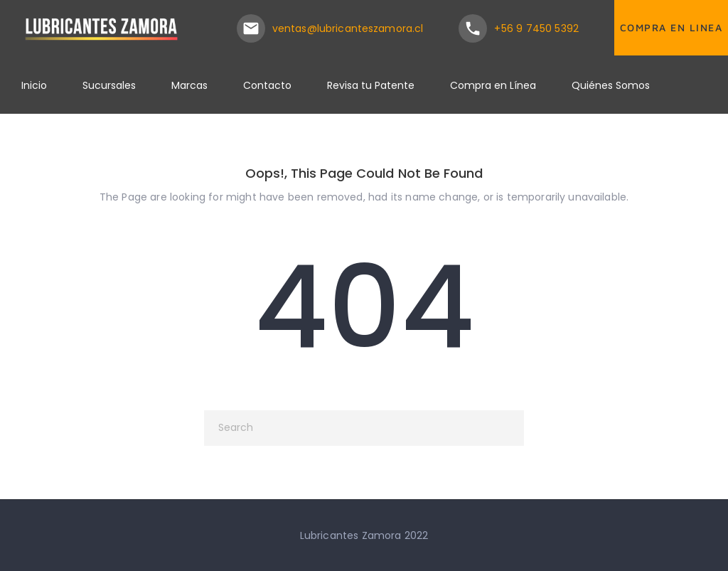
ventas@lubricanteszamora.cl (348, 28)
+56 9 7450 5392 (536, 28)
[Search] (364, 428)
